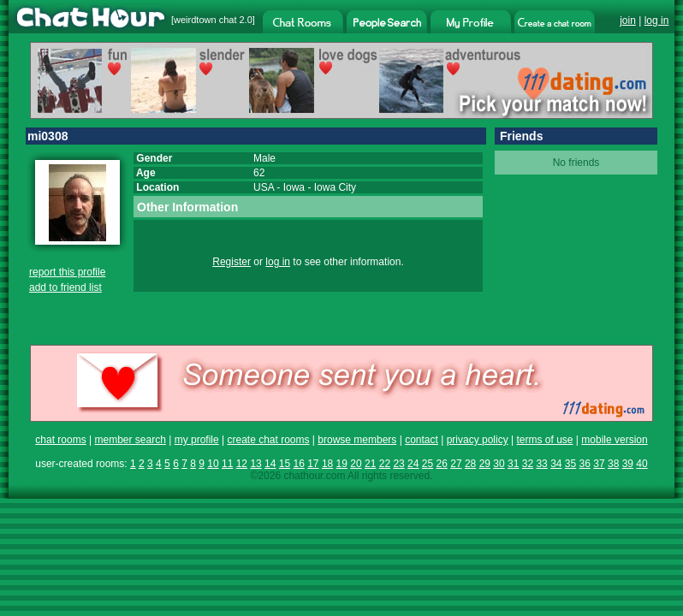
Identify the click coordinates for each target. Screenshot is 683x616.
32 (528, 464)
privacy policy (478, 440)
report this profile (67, 272)
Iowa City (335, 187)
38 (613, 464)
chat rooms (60, 440)
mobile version (614, 440)
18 (327, 464)
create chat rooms (268, 440)
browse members (357, 440)
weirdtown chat (205, 20)
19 (342, 464)
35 (570, 464)
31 (513, 464)
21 (370, 464)
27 (456, 464)
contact (422, 440)
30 (499, 464)
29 (485, 464)
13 (255, 464)
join (628, 21)
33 (541, 464)
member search (130, 440)
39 (628, 464)
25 (428, 464)
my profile (197, 440)
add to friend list (65, 287)
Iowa (294, 187)
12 (242, 464)
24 (413, 464)
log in (657, 21)
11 (227, 464)
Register (232, 262)
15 (285, 464)
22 (385, 464)
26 (442, 464)
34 (556, 464)
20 (356, 464)
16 (298, 464)
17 (313, 464)
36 (585, 464)
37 (599, 464)
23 (398, 464)
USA (264, 187)
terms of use (544, 440)
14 (270, 464)
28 (470, 464)
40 (641, 464)
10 (213, 464)
